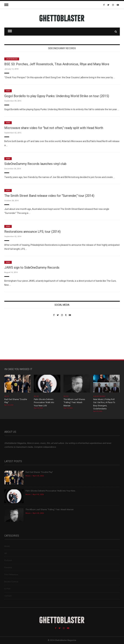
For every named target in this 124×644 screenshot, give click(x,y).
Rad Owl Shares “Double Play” (39, 472)
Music (7, 396)
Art (6, 553)
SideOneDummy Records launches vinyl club (35, 164)
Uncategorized (12, 59)
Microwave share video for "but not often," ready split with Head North (54, 128)
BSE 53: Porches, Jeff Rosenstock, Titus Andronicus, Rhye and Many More (57, 64)
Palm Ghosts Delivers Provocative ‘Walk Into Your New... (51, 491)
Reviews (8, 567)
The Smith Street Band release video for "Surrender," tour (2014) (49, 196)
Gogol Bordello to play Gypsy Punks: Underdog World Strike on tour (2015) (57, 96)
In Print (7, 589)
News (8, 91)
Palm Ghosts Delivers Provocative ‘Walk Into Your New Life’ (44, 402)
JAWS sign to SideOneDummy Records (32, 267)
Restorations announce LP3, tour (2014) (32, 232)
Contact (8, 596)
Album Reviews (99, 396)
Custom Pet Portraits (14, 338)
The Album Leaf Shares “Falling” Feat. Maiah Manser (74, 402)
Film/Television (11, 575)
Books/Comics (11, 582)
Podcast (8, 560)
